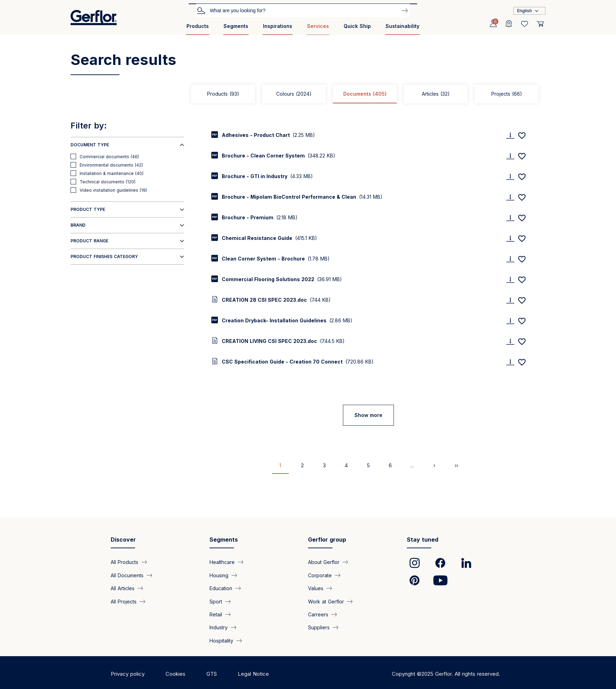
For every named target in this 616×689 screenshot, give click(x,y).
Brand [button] (78, 225)
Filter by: (89, 126)
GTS (212, 674)
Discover (123, 540)
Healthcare (222, 562)
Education (221, 588)
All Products (124, 562)
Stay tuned (423, 540)
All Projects (124, 601)
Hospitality (221, 640)
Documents (365, 94)
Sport (216, 601)
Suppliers (319, 627)
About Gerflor (324, 562)
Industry (219, 627)
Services (318, 26)
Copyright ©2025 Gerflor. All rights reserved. (446, 674)
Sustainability (402, 26)
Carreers (318, 614)
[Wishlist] (525, 24)
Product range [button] (89, 241)
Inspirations (278, 26)
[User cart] (540, 24)
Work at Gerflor (326, 601)
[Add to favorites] (522, 135)
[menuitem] (198, 29)
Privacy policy (128, 674)
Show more (368, 415)
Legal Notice (253, 674)
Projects (507, 94)
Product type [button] (88, 209)
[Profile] (493, 24)
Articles (436, 94)
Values (316, 588)
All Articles (123, 588)
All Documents (127, 575)
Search (201, 10)
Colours (294, 94)
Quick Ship (357, 26)
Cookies (175, 674)
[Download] (510, 135)
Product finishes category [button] (104, 256)
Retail (216, 614)
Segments (236, 26)
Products (198, 26)
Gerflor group (327, 540)
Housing (219, 575)
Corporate (320, 575)
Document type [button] (90, 145)
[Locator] (509, 24)
